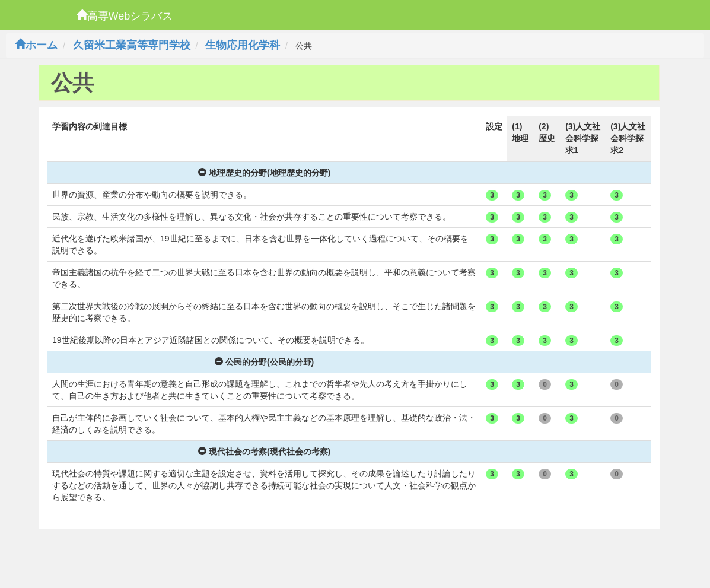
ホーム (36, 45)
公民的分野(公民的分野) (264, 362)
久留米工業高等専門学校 (132, 45)
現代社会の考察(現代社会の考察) (264, 452)
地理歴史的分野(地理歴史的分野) (264, 173)
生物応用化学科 (243, 45)
